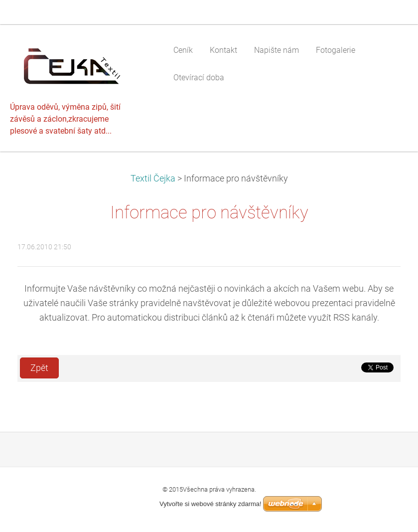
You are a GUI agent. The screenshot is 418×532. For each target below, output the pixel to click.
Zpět (39, 368)
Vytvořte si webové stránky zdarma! (210, 504)
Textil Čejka (153, 178)
